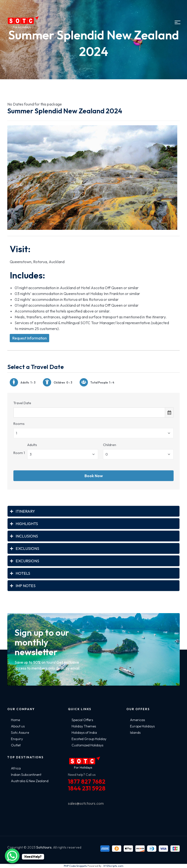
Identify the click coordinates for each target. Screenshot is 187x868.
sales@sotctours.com (86, 803)
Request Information (29, 338)
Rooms (19, 424)
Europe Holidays (142, 726)
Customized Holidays (87, 745)
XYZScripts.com (113, 866)
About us (18, 726)
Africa (16, 768)
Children (110, 445)
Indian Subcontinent (26, 775)
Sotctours (44, 847)
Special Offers (82, 720)
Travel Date (22, 403)
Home (15, 720)
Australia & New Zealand (30, 781)
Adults (32, 445)
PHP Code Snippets (75, 866)
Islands (135, 733)
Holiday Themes (84, 726)
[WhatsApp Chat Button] (12, 856)
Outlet (16, 745)
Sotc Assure (20, 733)
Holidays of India (84, 733)
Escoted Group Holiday (89, 739)
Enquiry (17, 739)
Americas (137, 720)
